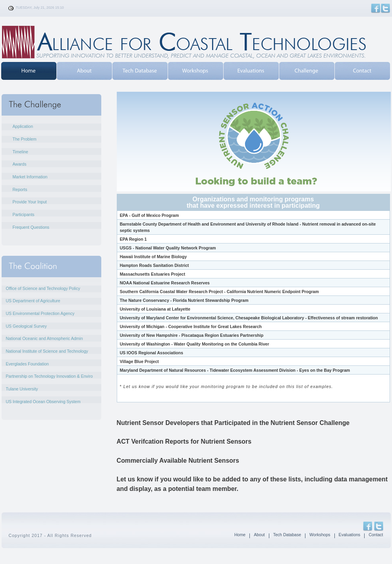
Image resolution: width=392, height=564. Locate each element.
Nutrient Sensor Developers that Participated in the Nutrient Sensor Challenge (233, 423)
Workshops (320, 535)
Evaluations (350, 535)
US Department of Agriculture (33, 301)
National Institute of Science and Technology (47, 351)
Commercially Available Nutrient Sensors (178, 461)
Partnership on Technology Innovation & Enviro (49, 376)
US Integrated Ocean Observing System (43, 402)
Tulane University (22, 389)
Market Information (30, 177)
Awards (20, 164)
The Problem (25, 139)
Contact (376, 535)
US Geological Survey (26, 326)
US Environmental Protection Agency (40, 313)
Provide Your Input (30, 202)
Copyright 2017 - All (31, 535)
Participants (24, 214)
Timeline (20, 152)
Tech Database (287, 535)
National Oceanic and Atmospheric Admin (44, 338)
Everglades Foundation (27, 364)
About (259, 535)
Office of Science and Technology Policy (43, 288)
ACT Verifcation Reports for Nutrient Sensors (184, 441)
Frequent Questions (31, 227)
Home (240, 535)
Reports (20, 189)
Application (23, 126)
